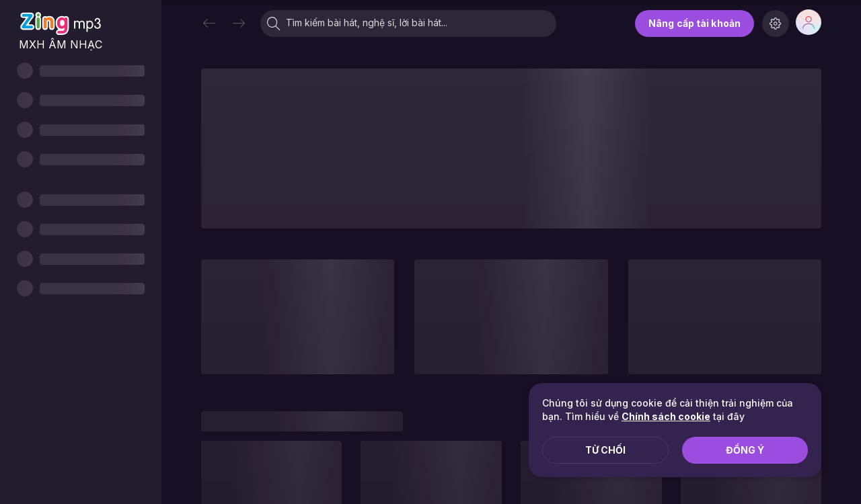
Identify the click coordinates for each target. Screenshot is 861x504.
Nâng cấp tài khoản (695, 23)
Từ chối (605, 450)
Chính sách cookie (666, 416)
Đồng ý (745, 450)
